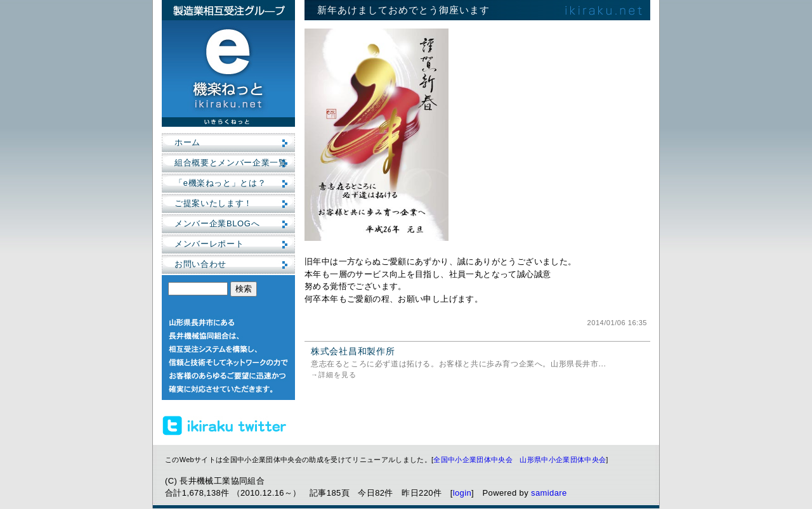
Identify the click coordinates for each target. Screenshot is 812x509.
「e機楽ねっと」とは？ (220, 183)
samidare (549, 493)
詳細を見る (337, 375)
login (462, 493)
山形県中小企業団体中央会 (563, 460)
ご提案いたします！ (213, 203)
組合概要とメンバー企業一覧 (231, 163)
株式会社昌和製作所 (353, 351)
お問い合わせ (200, 264)
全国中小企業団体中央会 (473, 460)
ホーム (187, 142)
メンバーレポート (209, 244)
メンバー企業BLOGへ (217, 223)
